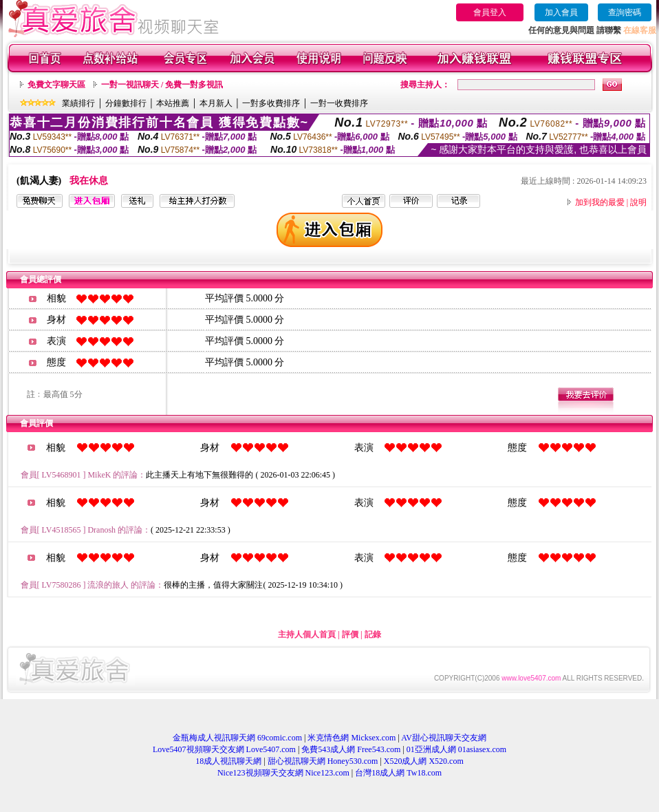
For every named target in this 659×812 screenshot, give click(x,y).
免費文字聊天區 (56, 85)
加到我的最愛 (600, 202)
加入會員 (561, 12)
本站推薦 (173, 103)
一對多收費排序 (271, 103)
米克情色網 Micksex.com (352, 738)
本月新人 (216, 103)
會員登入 (490, 12)
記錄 (373, 634)
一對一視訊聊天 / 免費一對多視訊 (162, 85)
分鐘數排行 (126, 103)
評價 (350, 634)
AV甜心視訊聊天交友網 (444, 738)
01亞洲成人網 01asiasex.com (456, 749)
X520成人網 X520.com (424, 761)
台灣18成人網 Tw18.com (398, 773)
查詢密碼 (625, 12)
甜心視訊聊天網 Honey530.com (323, 761)
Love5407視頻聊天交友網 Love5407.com (224, 749)
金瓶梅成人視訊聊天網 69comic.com (237, 738)
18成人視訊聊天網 (228, 761)
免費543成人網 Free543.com (351, 749)
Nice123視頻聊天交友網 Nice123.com (283, 773)
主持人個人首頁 (307, 634)
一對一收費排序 (339, 103)
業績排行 (78, 103)
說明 (638, 202)
